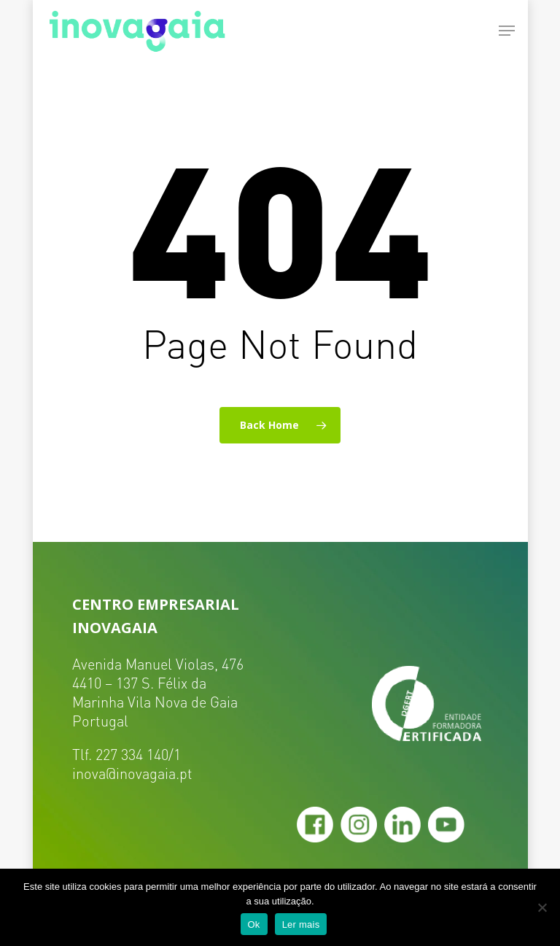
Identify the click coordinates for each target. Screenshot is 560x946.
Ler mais (301, 924)
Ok (254, 924)
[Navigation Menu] (507, 31)
